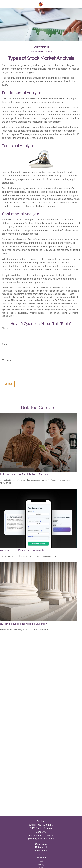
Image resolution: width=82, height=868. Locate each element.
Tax (41, 861)
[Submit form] (8, 384)
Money (41, 864)
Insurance (41, 857)
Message (7, 360)
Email (5, 344)
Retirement (41, 847)
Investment (41, 851)
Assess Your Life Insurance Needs (22, 551)
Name (5, 328)
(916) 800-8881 (45, 825)
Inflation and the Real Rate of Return (24, 474)
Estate (41, 854)
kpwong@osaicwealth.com (41, 839)
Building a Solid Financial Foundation (23, 624)
